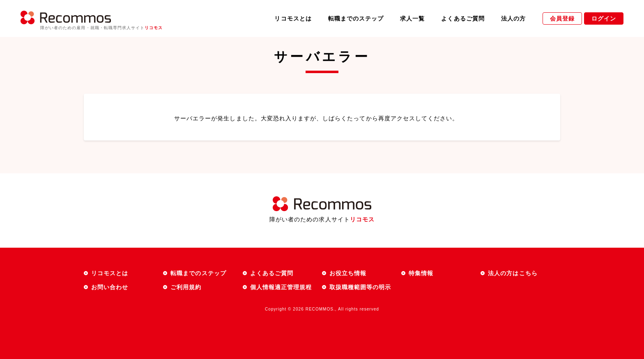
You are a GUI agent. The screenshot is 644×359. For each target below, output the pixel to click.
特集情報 (421, 273)
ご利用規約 (186, 287)
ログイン (604, 18)
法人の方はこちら (513, 273)
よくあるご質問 (463, 18)
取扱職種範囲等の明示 (360, 287)
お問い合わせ (110, 287)
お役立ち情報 (348, 273)
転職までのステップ (356, 18)
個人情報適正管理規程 (281, 287)
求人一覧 (412, 18)
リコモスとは (293, 18)
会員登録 (562, 18)
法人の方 (513, 18)
